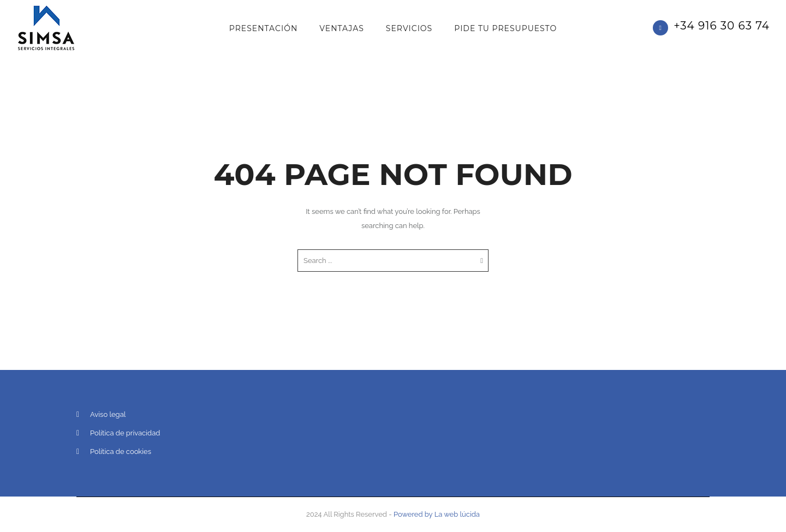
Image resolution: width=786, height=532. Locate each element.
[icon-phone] (663, 28)
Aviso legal (108, 414)
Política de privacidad (125, 433)
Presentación (263, 28)
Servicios (409, 28)
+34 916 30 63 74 (722, 26)
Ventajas (342, 28)
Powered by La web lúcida (437, 514)
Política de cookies (121, 452)
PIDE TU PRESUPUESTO (505, 28)
